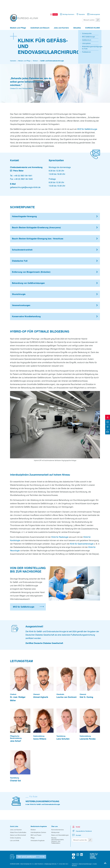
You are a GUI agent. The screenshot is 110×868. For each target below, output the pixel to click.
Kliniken (35, 50)
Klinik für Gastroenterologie (82, 533)
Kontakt (76, 824)
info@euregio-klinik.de (50, 853)
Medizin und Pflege (18, 17)
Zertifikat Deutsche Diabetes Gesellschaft (44, 633)
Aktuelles (77, 17)
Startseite (13, 50)
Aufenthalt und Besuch (40, 17)
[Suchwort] (89, 9)
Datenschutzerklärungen (85, 853)
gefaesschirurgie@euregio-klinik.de (25, 177)
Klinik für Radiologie (60, 526)
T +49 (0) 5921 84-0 (63, 853)
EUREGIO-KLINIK (93, 17)
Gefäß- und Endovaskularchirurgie (52, 50)
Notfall (76, 816)
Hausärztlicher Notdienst (82, 820)
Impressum (75, 853)
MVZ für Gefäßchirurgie (87, 119)
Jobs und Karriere (61, 17)
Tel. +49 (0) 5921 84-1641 (21, 165)
